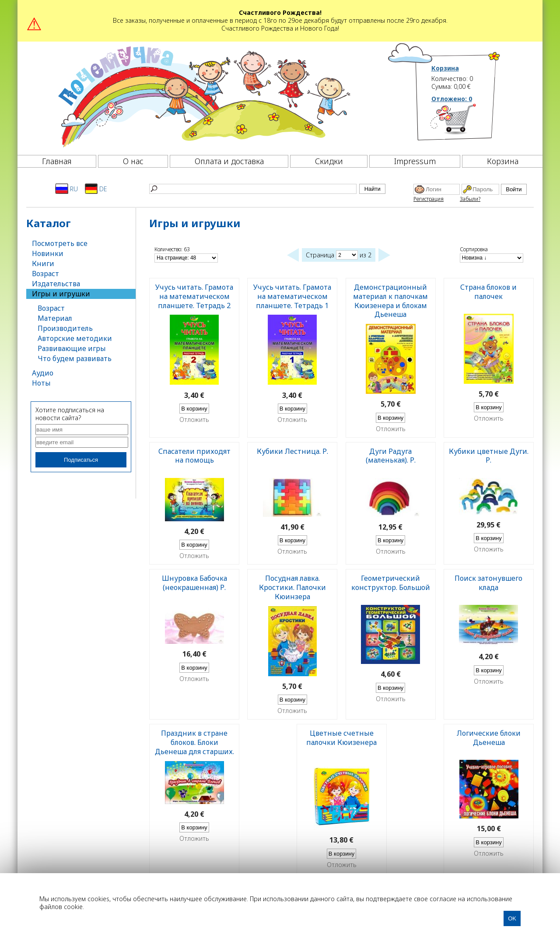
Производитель (65, 328)
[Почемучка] (203, 96)
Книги (43, 263)
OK (512, 918)
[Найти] (253, 189)
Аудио (43, 373)
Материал (55, 318)
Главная (57, 161)
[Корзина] (466, 122)
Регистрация (429, 199)
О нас (133, 161)
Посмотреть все (60, 243)
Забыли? (470, 199)
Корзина (445, 68)
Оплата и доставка (229, 161)
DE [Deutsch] (96, 189)
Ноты (41, 383)
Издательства (56, 284)
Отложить (194, 420)
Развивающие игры (72, 348)
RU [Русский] (66, 189)
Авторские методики (75, 338)
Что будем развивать (75, 358)
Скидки (329, 161)
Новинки (48, 253)
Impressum (415, 161)
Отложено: (452, 99)
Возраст (45, 274)
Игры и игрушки (61, 294)
